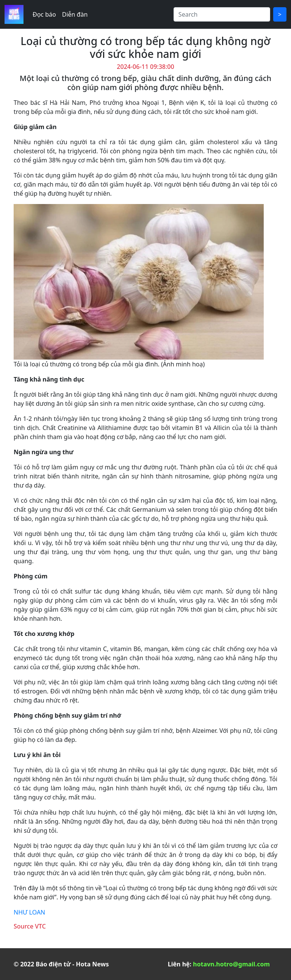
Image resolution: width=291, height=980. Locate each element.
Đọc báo (44, 14)
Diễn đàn (75, 14)
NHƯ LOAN (29, 912)
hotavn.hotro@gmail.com (231, 964)
